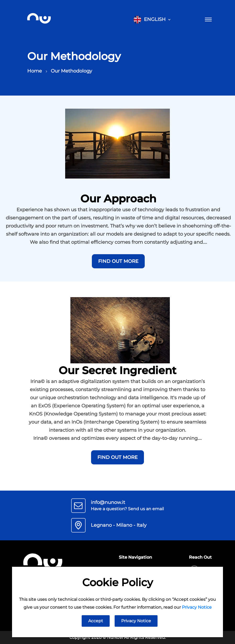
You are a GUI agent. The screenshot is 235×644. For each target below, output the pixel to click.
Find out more (118, 261)
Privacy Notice (197, 607)
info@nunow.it (108, 502)
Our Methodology (71, 71)
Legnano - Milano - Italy (119, 525)
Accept (96, 621)
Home (38, 71)
